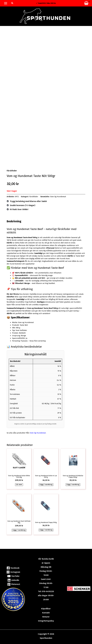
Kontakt (46, 613)
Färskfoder (12, 172)
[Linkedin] (13, 580)
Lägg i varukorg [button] (46, 486)
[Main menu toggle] (6, 3)
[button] (12, 3)
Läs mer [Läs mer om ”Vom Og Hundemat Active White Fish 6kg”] (19, 486)
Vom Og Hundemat (58, 198)
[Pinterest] (14, 584)
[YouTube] (13, 576)
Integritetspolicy (46, 621)
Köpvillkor (46, 609)
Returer (46, 617)
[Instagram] (13, 572)
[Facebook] (13, 568)
